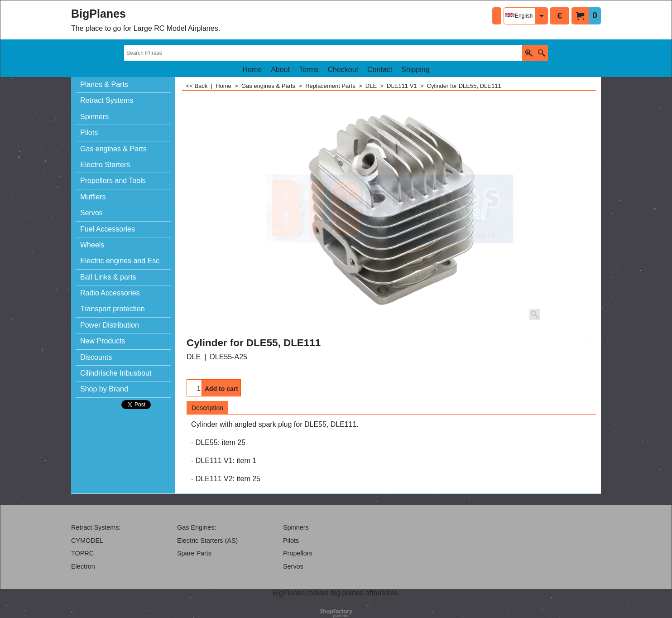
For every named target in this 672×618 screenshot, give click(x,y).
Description (207, 408)
